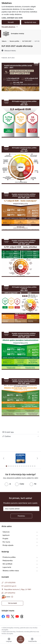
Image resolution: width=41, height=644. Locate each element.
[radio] (8, 484)
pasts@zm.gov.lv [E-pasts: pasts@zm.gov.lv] (10, 586)
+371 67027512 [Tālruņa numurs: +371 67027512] (10, 593)
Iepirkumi (6, 535)
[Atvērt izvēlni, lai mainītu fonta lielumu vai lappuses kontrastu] (32, 640)
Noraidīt (11, 22)
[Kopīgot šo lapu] (20, 436)
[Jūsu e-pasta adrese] (21, 509)
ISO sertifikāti (7, 564)
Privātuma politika (9, 557)
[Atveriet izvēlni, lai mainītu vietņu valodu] (9, 640)
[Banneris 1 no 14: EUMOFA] (20, 458)
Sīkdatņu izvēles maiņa (11, 571)
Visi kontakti (12, 603)
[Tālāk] (37, 458)
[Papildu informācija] (12, 597)
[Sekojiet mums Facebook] (3, 617)
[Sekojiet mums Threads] (22, 617)
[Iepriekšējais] (4, 458)
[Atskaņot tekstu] (10, 51)
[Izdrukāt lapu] (20, 432)
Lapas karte (7, 567)
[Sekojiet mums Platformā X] (13, 617)
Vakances (6, 532)
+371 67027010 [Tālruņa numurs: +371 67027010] (10, 583)
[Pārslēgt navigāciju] (20, 639)
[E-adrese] (6, 597)
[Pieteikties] (21, 516)
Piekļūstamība (8, 561)
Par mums (6, 542)
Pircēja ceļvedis (8, 545)
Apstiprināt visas (30, 22)
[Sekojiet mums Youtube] (17, 616)
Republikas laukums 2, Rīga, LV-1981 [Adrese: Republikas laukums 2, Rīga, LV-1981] (18, 589)
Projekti (5, 539)
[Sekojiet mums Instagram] (8, 616)
